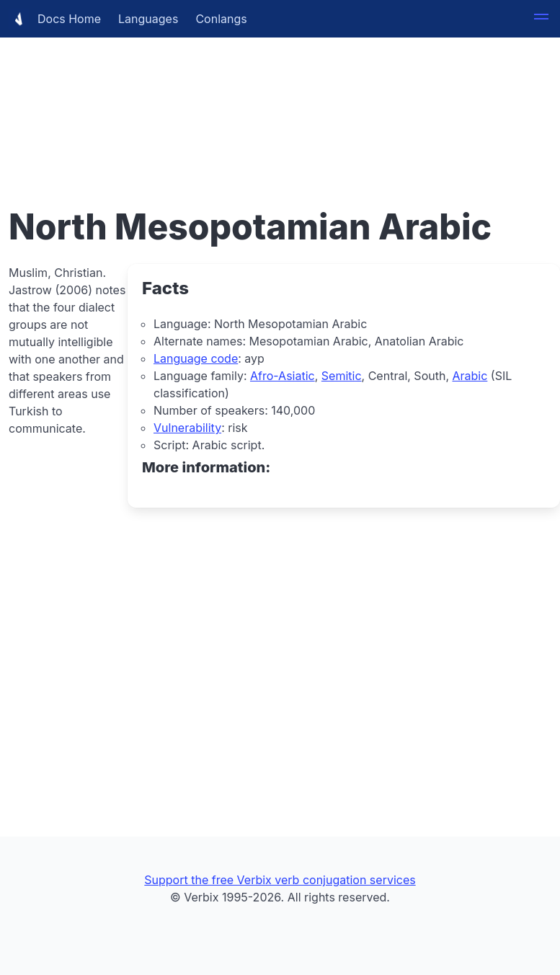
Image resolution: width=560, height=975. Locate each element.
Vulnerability (187, 428)
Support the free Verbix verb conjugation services (280, 880)
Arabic (470, 376)
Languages (148, 19)
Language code (196, 358)
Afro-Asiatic (283, 376)
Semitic (342, 376)
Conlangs (221, 19)
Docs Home (55, 19)
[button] (541, 19)
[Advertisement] (280, 101)
